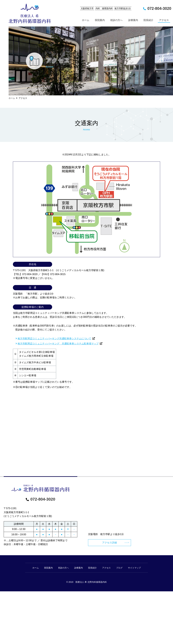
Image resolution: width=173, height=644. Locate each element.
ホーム (12, 98)
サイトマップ (134, 568)
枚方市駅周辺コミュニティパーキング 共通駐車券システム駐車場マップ (58, 344)
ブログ (119, 568)
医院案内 (48, 568)
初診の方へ (63, 568)
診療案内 (79, 568)
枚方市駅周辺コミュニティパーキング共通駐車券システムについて (54, 339)
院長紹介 (92, 568)
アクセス (106, 568)
